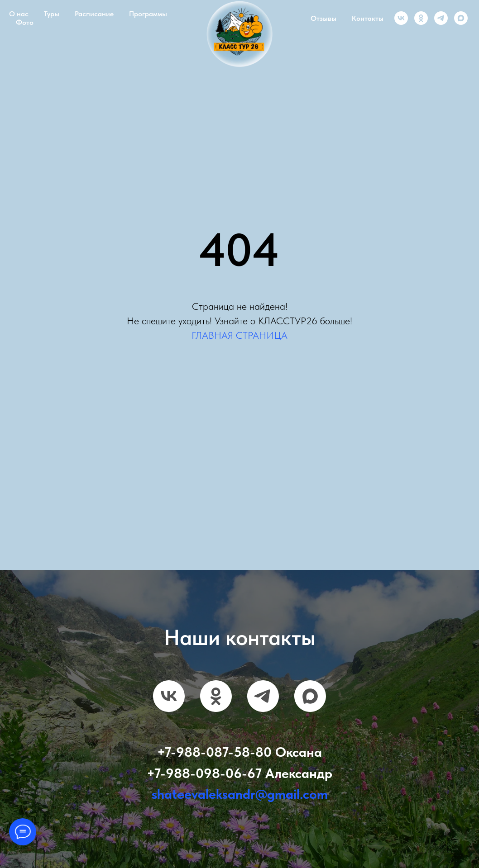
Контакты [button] (368, 18)
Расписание (94, 14)
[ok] (421, 18)
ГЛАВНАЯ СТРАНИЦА (239, 335)
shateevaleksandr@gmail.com (240, 794)
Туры (52, 14)
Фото (25, 22)
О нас (19, 14)
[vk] (401, 18)
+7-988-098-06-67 (204, 773)
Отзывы (323, 18)
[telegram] (441, 18)
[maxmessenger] (461, 18)
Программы (148, 14)
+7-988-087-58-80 (214, 752)
